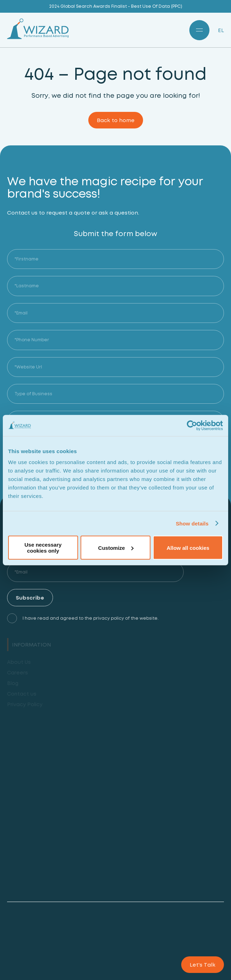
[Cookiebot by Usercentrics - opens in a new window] (192, 425)
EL (221, 30)
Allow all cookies (188, 548)
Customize (116, 548)
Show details (192, 523)
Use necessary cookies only (43, 548)
